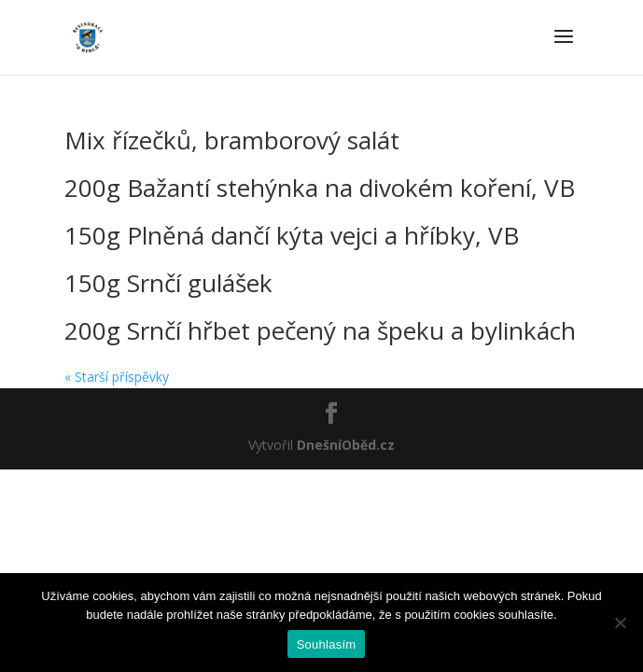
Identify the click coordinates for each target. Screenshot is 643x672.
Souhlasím (327, 644)
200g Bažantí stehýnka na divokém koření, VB (320, 188)
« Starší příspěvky (117, 377)
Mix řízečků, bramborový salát (232, 140)
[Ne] (620, 623)
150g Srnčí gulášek (168, 283)
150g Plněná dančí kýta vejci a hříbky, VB (292, 235)
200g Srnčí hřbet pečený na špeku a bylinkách (320, 330)
